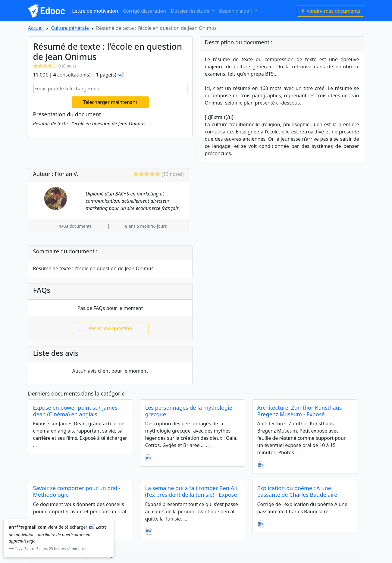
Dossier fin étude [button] (191, 11)
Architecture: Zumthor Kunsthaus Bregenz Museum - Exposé (300, 411)
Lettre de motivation (95, 11)
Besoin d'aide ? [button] (236, 11)
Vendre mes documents (331, 11)
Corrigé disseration (144, 11)
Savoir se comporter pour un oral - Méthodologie (77, 491)
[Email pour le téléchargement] (110, 89)
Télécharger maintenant (110, 102)
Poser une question (110, 328)
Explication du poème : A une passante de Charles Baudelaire (297, 491)
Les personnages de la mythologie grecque (189, 411)
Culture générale (70, 28)
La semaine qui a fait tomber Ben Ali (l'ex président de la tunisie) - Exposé (191, 491)
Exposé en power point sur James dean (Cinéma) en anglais (75, 411)
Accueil (36, 28)
